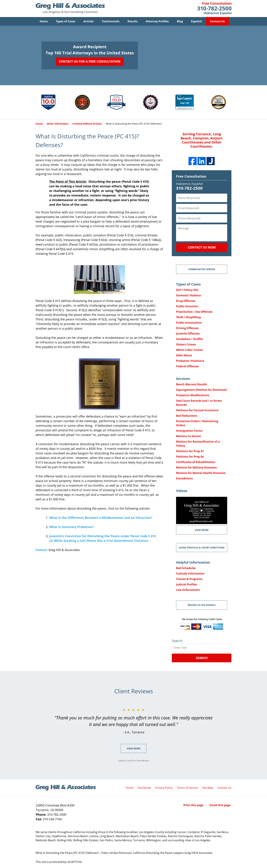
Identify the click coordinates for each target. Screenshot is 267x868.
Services (183, 379)
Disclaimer (144, 788)
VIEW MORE (202, 530)
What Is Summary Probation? (72, 527)
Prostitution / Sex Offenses (194, 312)
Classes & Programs (189, 579)
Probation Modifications (193, 395)
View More (134, 748)
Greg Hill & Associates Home (70, 9)
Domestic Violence (189, 295)
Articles (89, 21)
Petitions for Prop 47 (190, 451)
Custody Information (190, 573)
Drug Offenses (186, 301)
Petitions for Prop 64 (190, 457)
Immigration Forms (189, 431)
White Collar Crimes (189, 350)
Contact (42, 550)
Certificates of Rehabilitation (196, 462)
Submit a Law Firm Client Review (134, 761)
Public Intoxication (189, 323)
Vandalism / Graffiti (190, 339)
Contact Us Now (202, 247)
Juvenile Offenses (188, 334)
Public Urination (187, 306)
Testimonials (111, 21)
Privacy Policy (164, 788)
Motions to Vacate (188, 436)
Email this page (220, 805)
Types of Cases (66, 21)
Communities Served (202, 269)
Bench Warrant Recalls (191, 384)
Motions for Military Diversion (197, 467)
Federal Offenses (187, 366)
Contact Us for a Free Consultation (90, 61)
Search (202, 658)
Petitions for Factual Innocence (197, 410)
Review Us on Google (202, 605)
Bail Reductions (187, 416)
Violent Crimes (186, 344)
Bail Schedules (186, 568)
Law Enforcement (188, 590)
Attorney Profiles (157, 21)
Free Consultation (191, 176)
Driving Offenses (187, 328)
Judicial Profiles (187, 584)
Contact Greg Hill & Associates (214, 9)
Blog (180, 21)
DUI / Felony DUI (187, 290)
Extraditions (184, 478)
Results (133, 21)
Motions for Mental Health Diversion (201, 473)
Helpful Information (193, 562)
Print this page (194, 805)
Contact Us (217, 21)
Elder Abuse (184, 355)
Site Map (208, 788)
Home (44, 21)
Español (196, 21)
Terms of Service (187, 788)
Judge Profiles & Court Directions (202, 548)
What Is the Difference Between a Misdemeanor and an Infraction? (101, 518)
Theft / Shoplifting (188, 317)
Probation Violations (190, 361)
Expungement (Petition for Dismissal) (201, 390)
